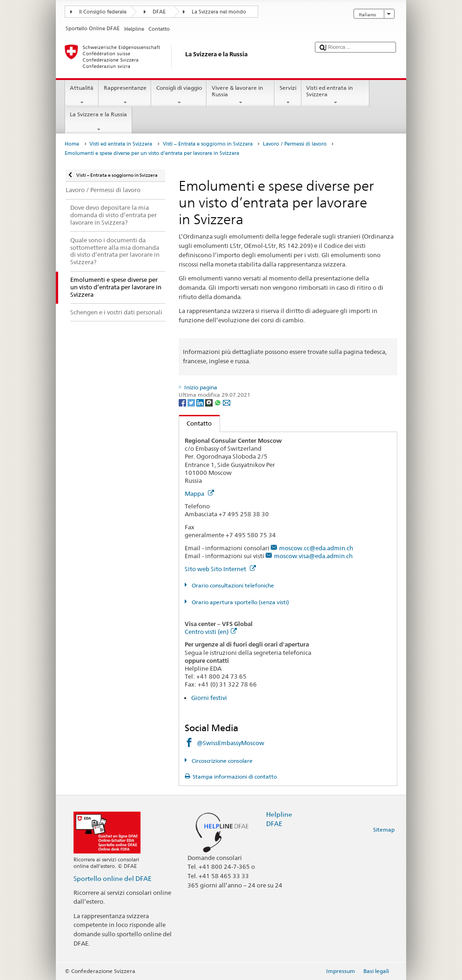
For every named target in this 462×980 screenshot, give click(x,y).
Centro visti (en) (211, 632)
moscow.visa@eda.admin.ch (313, 556)
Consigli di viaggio (179, 95)
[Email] (227, 402)
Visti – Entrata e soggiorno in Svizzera (208, 144)
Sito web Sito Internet (220, 569)
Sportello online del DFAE (113, 878)
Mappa (199, 493)
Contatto (196, 423)
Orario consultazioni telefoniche (232, 585)
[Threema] (210, 402)
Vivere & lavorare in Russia (241, 95)
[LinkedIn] (201, 402)
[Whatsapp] (218, 402)
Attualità (82, 95)
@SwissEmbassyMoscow (231, 743)
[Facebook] (183, 402)
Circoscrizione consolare (221, 761)
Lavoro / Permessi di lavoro (295, 144)
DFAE (159, 12)
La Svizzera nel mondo (219, 12)
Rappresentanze (125, 95)
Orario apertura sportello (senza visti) (240, 602)
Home (72, 144)
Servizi (288, 95)
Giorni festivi (209, 698)
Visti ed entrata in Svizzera (335, 95)
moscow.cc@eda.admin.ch (316, 548)
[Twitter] (192, 402)
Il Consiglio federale (103, 12)
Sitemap (384, 830)
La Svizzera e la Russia (99, 122)
